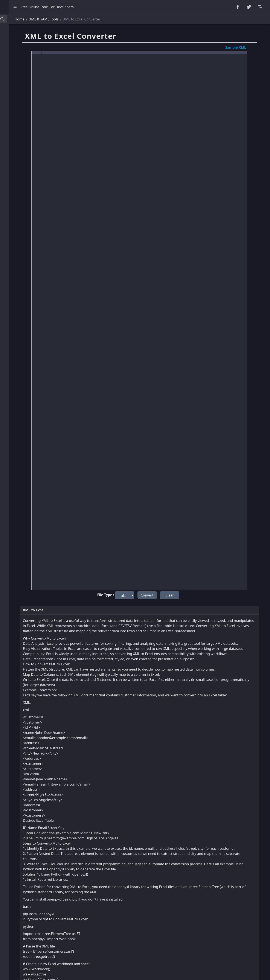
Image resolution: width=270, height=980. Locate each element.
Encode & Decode (19, 89)
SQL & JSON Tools (19, 137)
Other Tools (14, 195)
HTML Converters (19, 108)
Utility (10, 156)
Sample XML (242, 47)
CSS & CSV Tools (18, 118)
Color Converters (19, 175)
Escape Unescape (19, 79)
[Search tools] (24, 19)
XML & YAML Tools (20, 127)
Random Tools (17, 51)
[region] (29, 497)
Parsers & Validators (21, 99)
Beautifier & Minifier (21, 31)
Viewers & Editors (19, 147)
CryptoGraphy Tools (21, 70)
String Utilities (17, 41)
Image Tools (15, 185)
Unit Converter (17, 166)
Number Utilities (18, 60)
